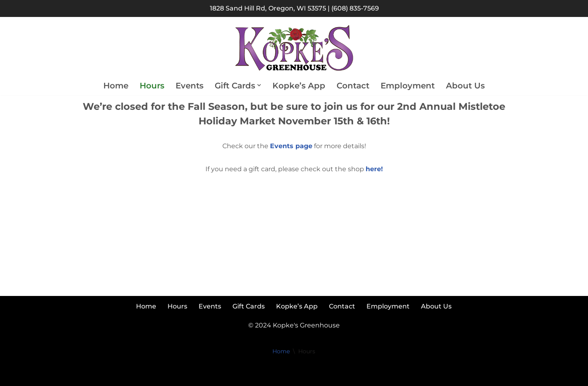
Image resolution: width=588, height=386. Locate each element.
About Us (465, 86)
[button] (259, 85)
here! (374, 169)
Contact (353, 86)
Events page (291, 146)
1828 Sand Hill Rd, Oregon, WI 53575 (268, 8)
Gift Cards (249, 306)
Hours (152, 86)
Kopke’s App (299, 86)
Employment (408, 86)
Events (189, 86)
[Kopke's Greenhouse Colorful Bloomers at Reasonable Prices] (294, 48)
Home (116, 86)
